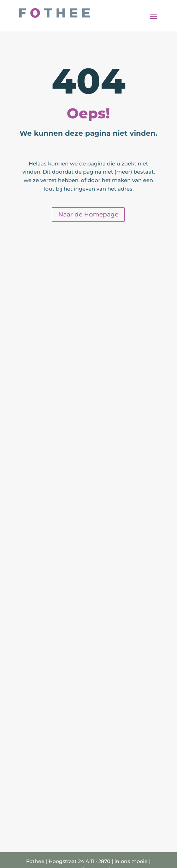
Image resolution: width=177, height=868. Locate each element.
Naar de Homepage (88, 214)
